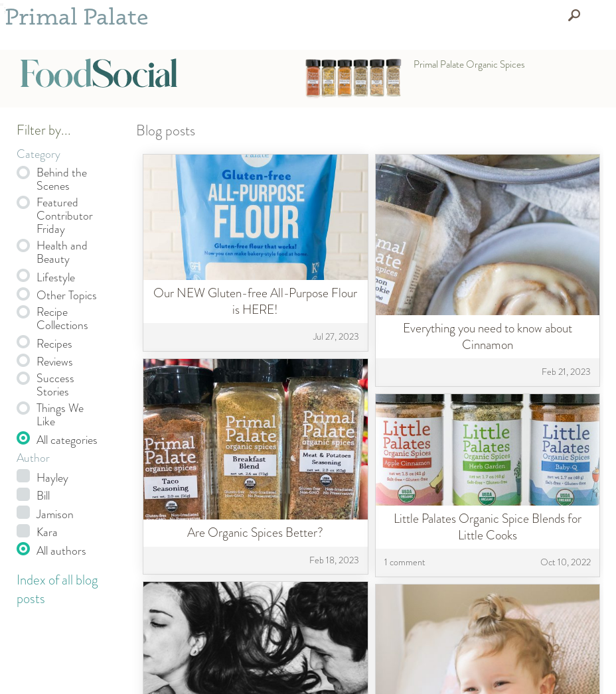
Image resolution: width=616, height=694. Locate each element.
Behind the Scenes (62, 179)
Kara (47, 532)
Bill (43, 496)
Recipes (54, 344)
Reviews (55, 362)
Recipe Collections (62, 318)
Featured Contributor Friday (65, 216)
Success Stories (55, 385)
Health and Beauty (62, 252)
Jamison (55, 514)
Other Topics (67, 295)
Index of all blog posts (57, 590)
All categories (67, 440)
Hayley (52, 478)
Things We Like (60, 415)
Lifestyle (56, 277)
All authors (61, 551)
